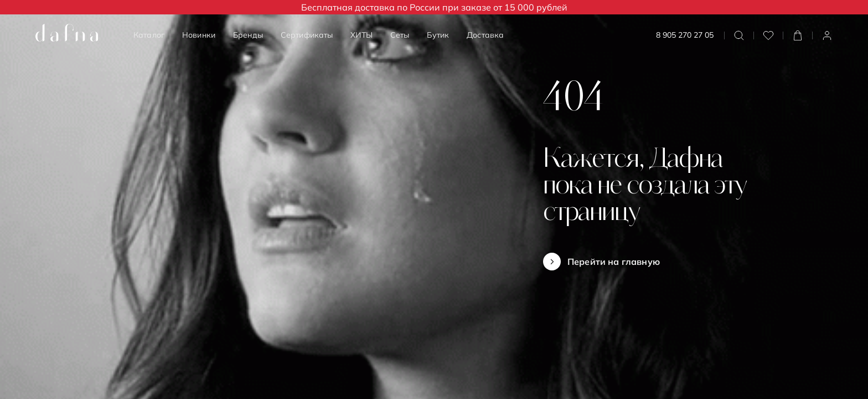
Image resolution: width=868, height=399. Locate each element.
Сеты (400, 35)
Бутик (438, 35)
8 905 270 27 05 (685, 35)
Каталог (149, 35)
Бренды (248, 35)
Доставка (485, 35)
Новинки (199, 35)
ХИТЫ (361, 35)
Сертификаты (307, 35)
